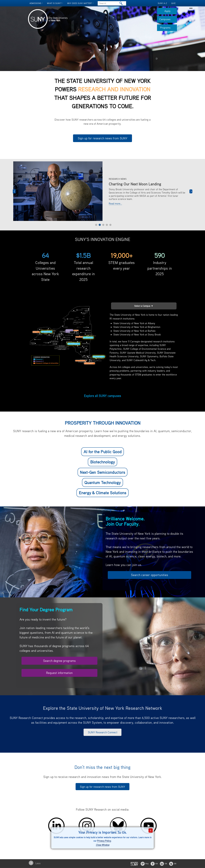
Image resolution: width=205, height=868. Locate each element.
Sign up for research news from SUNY (103, 138)
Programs (169, 29)
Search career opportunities (150, 575)
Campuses (168, 20)
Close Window (103, 845)
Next (191, 191)
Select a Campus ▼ (144, 306)
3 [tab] (103, 225)
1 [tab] (96, 225)
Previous (14, 191)
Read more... (115, 204)
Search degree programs (59, 661)
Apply (171, 12)
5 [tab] (110, 225)
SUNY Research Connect (103, 732)
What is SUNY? (54, 3)
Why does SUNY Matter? (80, 3)
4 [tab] (107, 225)
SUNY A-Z (162, 3)
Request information (59, 673)
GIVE (173, 3)
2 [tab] (100, 225)
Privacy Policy (104, 841)
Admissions (35, 3)
